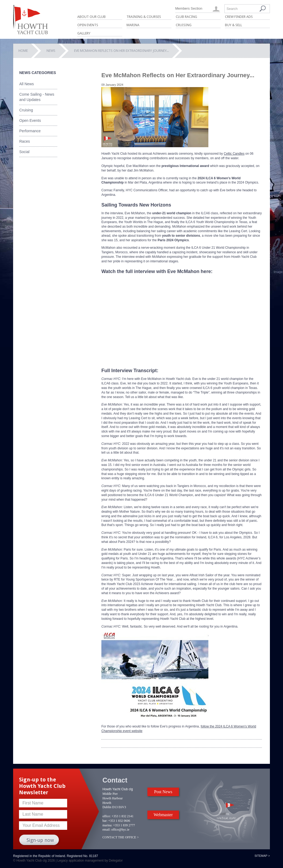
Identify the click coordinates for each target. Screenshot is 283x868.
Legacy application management (81, 861)
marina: (107, 825)
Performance (30, 131)
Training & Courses (144, 17)
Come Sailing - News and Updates (37, 97)
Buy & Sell (234, 25)
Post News (163, 792)
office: (107, 816)
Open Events (88, 25)
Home (23, 51)
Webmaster (163, 815)
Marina (133, 25)
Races (25, 141)
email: (106, 830)
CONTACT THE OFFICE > (121, 837)
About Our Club (91, 17)
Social (24, 152)
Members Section (189, 8)
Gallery (84, 33)
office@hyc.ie (120, 830)
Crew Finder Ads (239, 17)
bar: (105, 821)
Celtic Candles (234, 154)
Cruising (184, 25)
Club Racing (186, 17)
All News (26, 84)
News (51, 51)
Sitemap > (262, 856)
